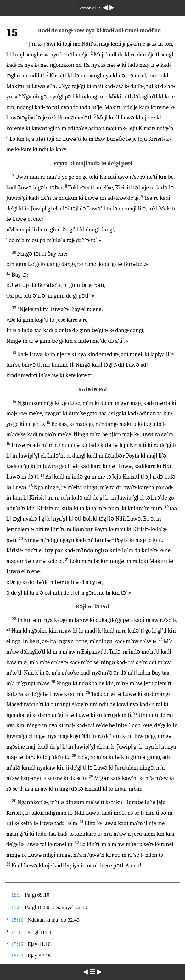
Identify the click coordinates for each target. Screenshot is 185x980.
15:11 (17, 932)
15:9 (16, 907)
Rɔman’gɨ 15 (90, 8)
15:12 (17, 944)
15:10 (17, 920)
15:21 (17, 956)
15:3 (16, 895)
